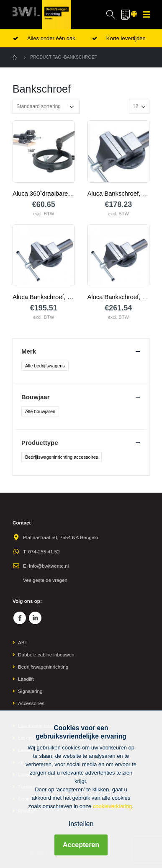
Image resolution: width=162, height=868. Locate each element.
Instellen (81, 824)
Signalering (30, 691)
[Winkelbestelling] (46, 107)
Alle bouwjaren (40, 411)
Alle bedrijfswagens (45, 366)
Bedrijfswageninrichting (43, 667)
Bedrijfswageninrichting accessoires (62, 457)
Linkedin (35, 618)
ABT (23, 642)
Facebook (20, 618)
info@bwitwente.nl (49, 566)
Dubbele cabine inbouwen (46, 655)
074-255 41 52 (44, 552)
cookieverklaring (113, 806)
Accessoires (31, 703)
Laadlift (26, 679)
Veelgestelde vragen (45, 580)
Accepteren (81, 845)
